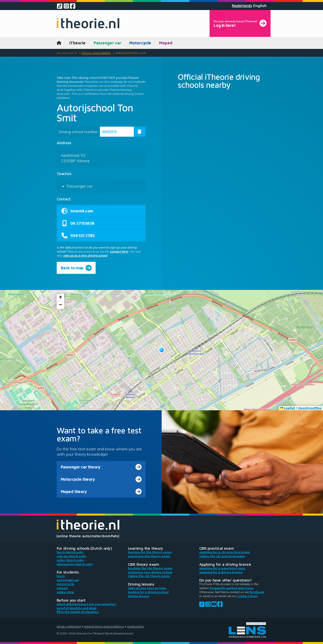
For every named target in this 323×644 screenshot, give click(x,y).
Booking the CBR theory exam (150, 568)
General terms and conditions (104, 626)
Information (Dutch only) (75, 564)
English (260, 6)
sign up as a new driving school (85, 255)
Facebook (257, 592)
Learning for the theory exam (150, 552)
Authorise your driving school (150, 572)
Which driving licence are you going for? (86, 604)
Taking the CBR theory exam (149, 576)
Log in (61, 576)
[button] (161, 350)
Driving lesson (139, 596)
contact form (119, 251)
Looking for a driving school (148, 592)
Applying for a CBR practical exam (224, 552)
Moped (166, 43)
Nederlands (242, 6)
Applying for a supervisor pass (222, 568)
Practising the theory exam (149, 556)
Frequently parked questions (232, 588)
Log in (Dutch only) (70, 552)
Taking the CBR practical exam (222, 556)
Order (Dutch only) (70, 560)
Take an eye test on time (147, 588)
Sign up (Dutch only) (72, 556)
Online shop (65, 592)
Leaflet (288, 408)
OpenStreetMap (310, 408)
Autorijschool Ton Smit (131, 53)
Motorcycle (140, 43)
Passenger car (107, 43)
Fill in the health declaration (78, 612)
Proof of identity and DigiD (77, 608)
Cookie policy (136, 626)
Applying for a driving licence (221, 572)
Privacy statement (69, 626)
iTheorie (77, 43)
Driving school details (96, 53)
